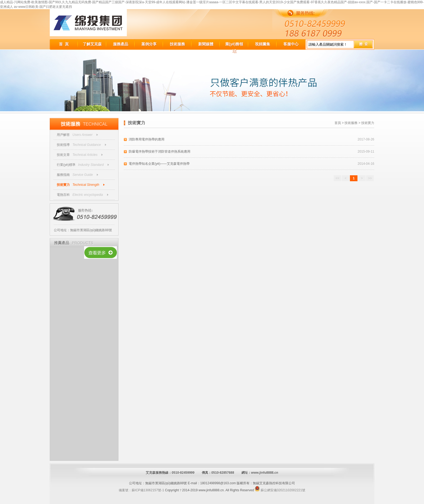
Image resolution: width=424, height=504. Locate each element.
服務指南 (63, 175)
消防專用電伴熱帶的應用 (147, 139)
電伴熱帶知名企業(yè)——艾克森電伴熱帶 (159, 164)
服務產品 (121, 44)
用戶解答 (63, 135)
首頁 (338, 123)
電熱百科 (63, 195)
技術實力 (63, 185)
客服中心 (291, 44)
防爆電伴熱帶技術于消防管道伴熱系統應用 (160, 152)
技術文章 (63, 155)
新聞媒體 (206, 44)
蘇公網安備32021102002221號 (280, 490)
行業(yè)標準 (66, 165)
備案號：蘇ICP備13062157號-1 (141, 490)
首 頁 (64, 44)
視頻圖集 (263, 44)
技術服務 (177, 44)
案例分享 (149, 44)
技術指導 (63, 145)
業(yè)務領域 (234, 45)
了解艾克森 (92, 44)
